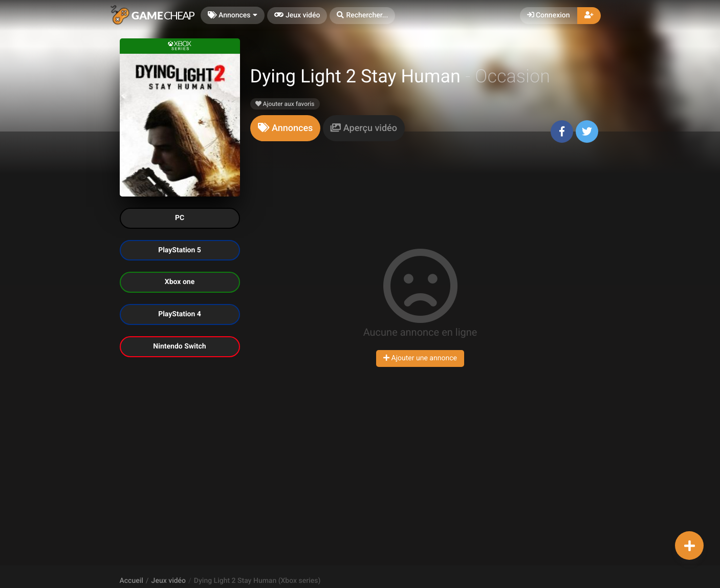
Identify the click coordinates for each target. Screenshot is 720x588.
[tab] (286, 128)
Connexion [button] (549, 15)
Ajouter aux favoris (285, 104)
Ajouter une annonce (420, 358)
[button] (362, 16)
